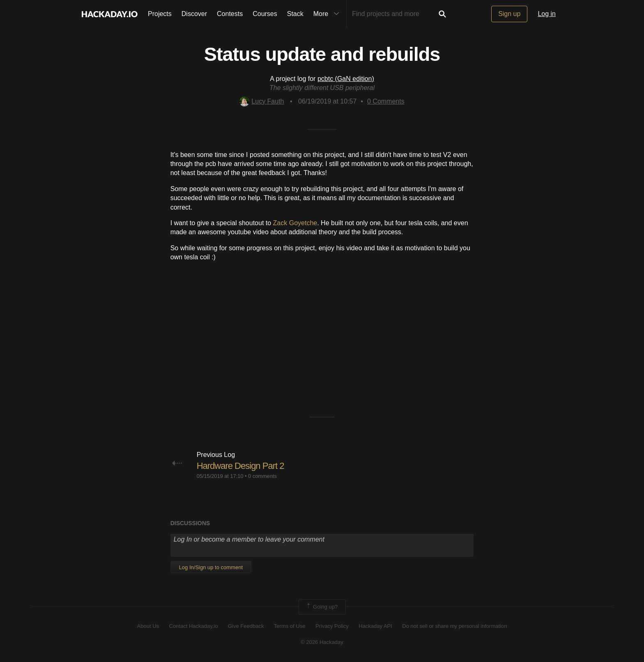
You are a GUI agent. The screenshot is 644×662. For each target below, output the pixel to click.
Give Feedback (246, 626)
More (328, 14)
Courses (265, 14)
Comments (386, 101)
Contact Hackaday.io (194, 626)
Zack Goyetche (295, 223)
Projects (160, 14)
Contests (230, 14)
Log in (547, 14)
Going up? (322, 607)
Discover (194, 14)
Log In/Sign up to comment (211, 567)
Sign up (509, 14)
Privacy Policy (332, 626)
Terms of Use (290, 626)
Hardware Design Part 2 (240, 466)
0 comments (262, 476)
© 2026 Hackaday (322, 642)
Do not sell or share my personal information (454, 626)
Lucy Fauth (262, 101)
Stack (295, 14)
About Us (148, 626)
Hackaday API (375, 626)
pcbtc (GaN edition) (346, 79)
